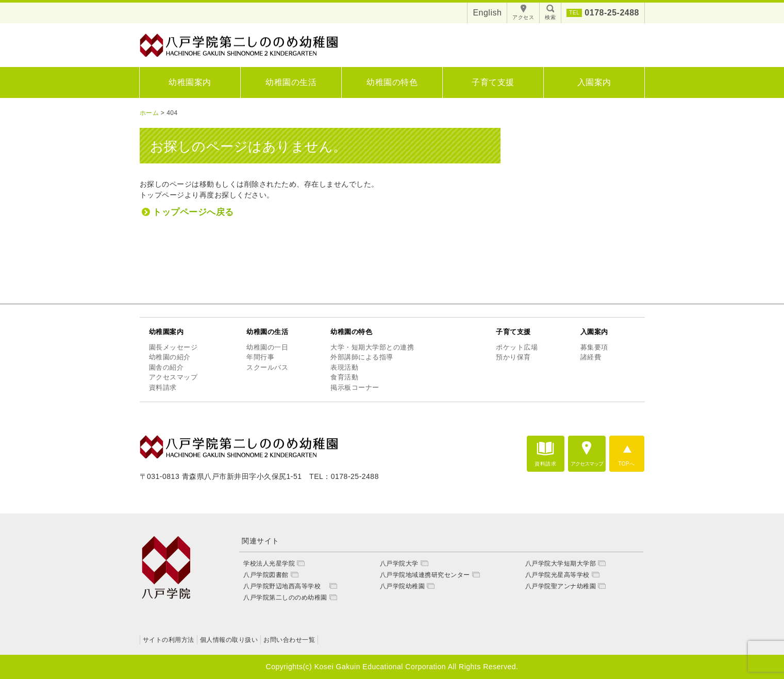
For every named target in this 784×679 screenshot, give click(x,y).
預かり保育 (513, 357)
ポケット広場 (517, 347)
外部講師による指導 (362, 357)
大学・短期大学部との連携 (372, 347)
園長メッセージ (173, 347)
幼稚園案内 (190, 82)
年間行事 (260, 357)
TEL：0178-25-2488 (344, 476)
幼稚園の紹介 (170, 357)
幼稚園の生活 (291, 82)
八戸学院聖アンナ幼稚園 (561, 586)
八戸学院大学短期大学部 (561, 564)
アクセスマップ (173, 377)
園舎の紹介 (166, 367)
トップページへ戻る (193, 212)
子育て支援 (493, 82)
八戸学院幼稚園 (403, 586)
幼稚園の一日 (267, 347)
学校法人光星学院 (269, 564)
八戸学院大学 (399, 564)
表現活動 (344, 367)
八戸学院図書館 (266, 575)
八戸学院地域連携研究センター (425, 575)
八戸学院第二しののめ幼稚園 (285, 598)
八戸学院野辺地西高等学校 (285, 586)
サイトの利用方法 (169, 640)
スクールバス (267, 367)
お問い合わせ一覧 (289, 640)
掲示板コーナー (355, 387)
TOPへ (626, 464)
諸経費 (591, 357)
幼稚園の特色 (392, 82)
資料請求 (163, 387)
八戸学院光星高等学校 (557, 575)
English (487, 13)
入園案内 (594, 82)
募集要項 (594, 347)
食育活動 (344, 377)
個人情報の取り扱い (229, 640)
